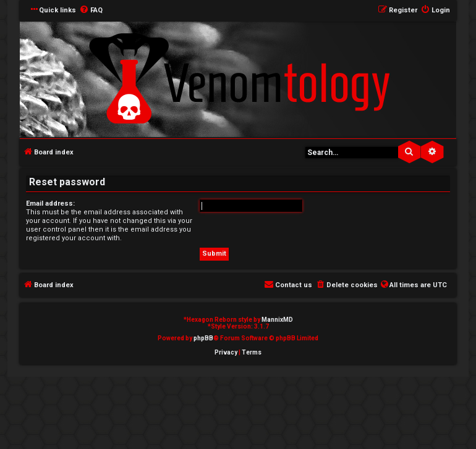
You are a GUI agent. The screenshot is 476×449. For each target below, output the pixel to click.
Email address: (50, 204)
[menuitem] (91, 10)
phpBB (203, 338)
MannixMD (277, 320)
